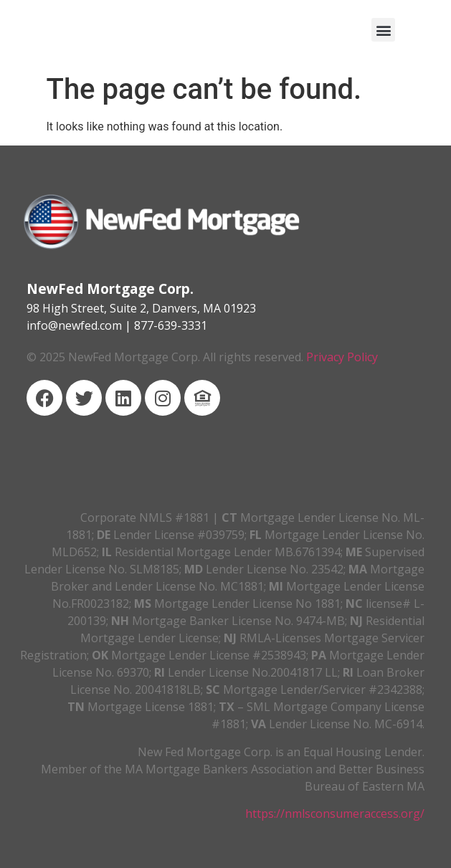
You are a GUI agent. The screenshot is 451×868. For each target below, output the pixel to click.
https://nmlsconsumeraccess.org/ (335, 814)
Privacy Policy (342, 357)
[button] (383, 30)
